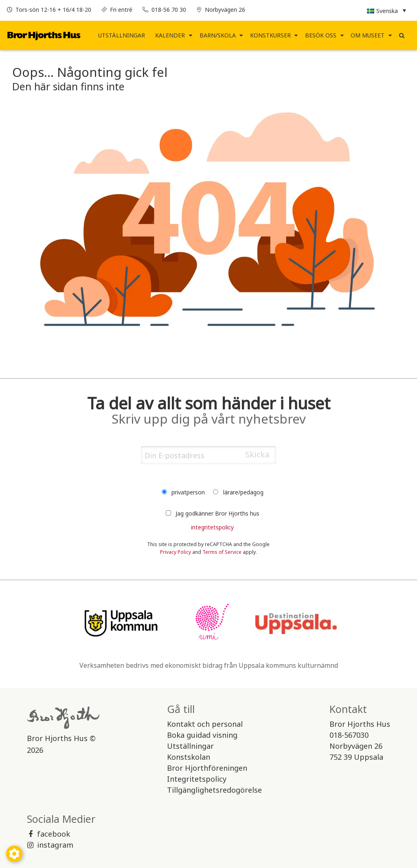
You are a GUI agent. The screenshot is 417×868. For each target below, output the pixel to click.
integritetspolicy (212, 525)
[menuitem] (122, 34)
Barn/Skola (218, 34)
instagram (50, 843)
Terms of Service (222, 550)
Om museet (368, 34)
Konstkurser (270, 34)
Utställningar (122, 34)
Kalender (170, 34)
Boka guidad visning (202, 733)
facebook (48, 832)
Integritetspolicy (197, 777)
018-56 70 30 (169, 10)
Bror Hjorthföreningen (207, 766)
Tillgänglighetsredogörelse (214, 788)
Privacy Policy (176, 550)
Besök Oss (321, 34)
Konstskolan (189, 755)
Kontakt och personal (205, 722)
